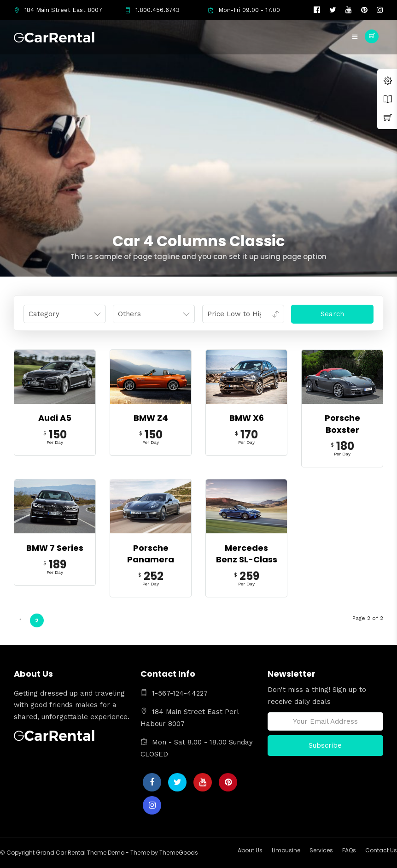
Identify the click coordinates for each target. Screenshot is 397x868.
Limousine (286, 850)
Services (321, 850)
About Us (250, 850)
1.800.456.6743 (152, 10)
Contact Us (381, 850)
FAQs (349, 850)
